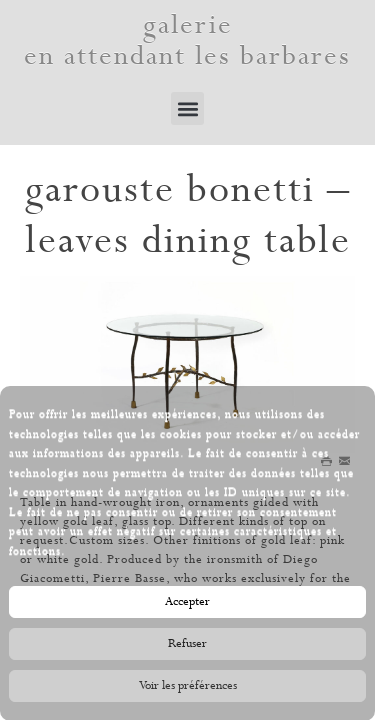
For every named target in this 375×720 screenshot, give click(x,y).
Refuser (187, 646)
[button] (187, 108)
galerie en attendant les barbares (187, 41)
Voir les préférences (188, 688)
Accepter (187, 604)
